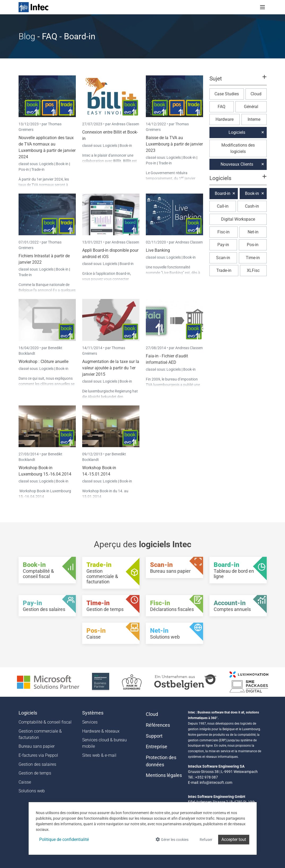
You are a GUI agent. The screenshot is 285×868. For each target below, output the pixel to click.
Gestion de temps (35, 773)
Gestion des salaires (37, 764)
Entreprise (157, 747)
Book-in (62, 164)
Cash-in (252, 206)
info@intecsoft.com (216, 783)
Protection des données (161, 761)
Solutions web (32, 791)
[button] (238, 81)
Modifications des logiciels (238, 148)
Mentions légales (164, 775)
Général (251, 107)
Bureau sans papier (37, 746)
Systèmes (93, 713)
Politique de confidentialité (64, 839)
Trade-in (38, 169)
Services (90, 722)
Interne (254, 119)
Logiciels (47, 164)
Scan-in (223, 258)
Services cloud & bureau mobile (104, 743)
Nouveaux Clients (237, 164)
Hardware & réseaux (101, 731)
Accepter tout (234, 839)
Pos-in (24, 169)
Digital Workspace (238, 219)
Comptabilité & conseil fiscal (45, 722)
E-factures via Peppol (38, 755)
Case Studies (227, 94)
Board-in (127, 264)
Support (154, 736)
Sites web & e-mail (99, 755)
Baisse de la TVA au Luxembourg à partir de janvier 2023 (174, 144)
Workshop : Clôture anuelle (43, 362)
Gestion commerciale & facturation (40, 734)
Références (158, 725)
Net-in (253, 232)
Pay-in (223, 245)
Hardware (225, 119)
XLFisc (253, 270)
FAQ (222, 107)
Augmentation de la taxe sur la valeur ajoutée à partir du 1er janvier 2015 (111, 368)
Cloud (256, 94)
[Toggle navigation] (262, 7)
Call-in (223, 206)
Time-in (253, 258)
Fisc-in (223, 232)
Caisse (25, 782)
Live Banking (158, 250)
